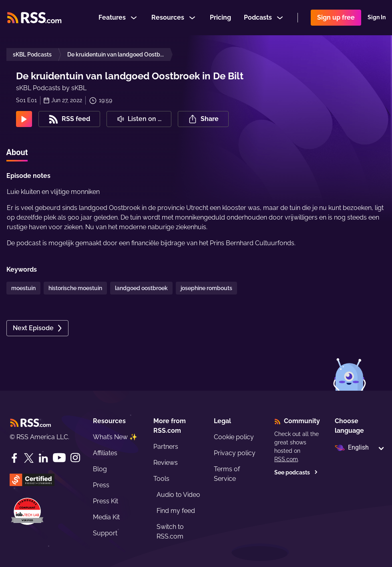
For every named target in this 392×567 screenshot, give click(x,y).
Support (105, 533)
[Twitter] (29, 458)
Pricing (220, 17)
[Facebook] (14, 458)
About (17, 152)
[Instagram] (75, 458)
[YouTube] (59, 458)
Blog (100, 469)
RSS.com (286, 459)
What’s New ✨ (115, 437)
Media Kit (106, 517)
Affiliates (105, 453)
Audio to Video (178, 495)
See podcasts (296, 472)
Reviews (166, 463)
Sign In (377, 18)
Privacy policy (235, 453)
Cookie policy (234, 437)
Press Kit (106, 501)
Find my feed (176, 511)
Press (101, 485)
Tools (161, 479)
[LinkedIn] (43, 458)
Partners (166, 447)
